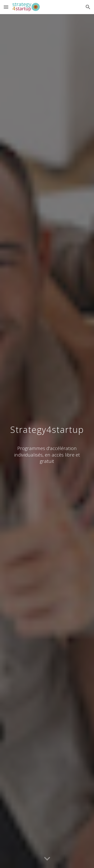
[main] (47, 428)
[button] (6, 7)
